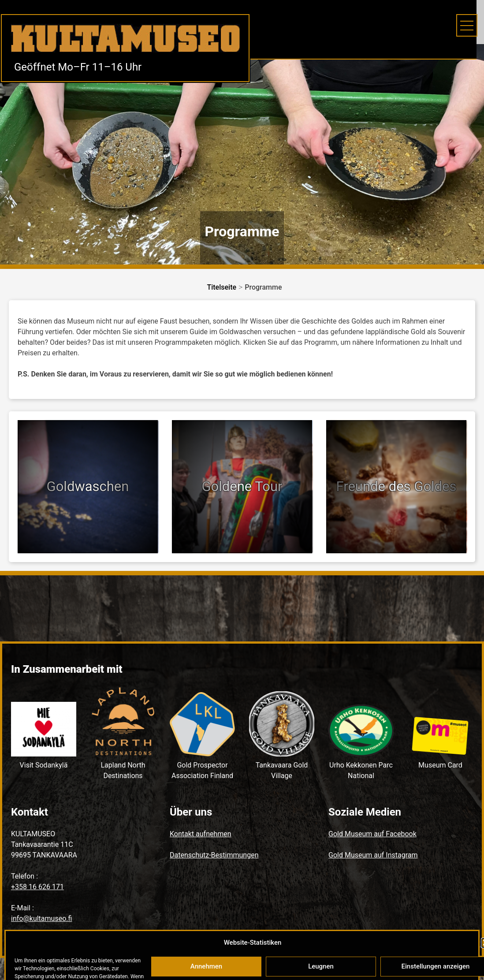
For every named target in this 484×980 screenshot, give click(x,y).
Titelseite (222, 287)
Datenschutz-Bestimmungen (214, 855)
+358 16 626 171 (37, 887)
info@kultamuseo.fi (41, 919)
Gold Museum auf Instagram (373, 855)
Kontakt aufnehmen (201, 834)
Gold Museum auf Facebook (372, 834)
